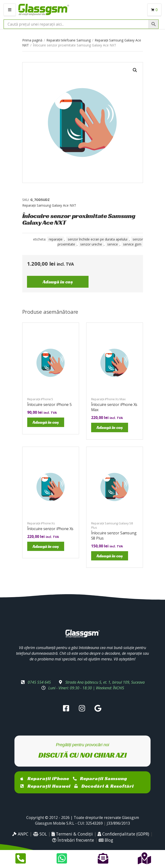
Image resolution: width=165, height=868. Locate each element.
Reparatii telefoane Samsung (69, 40)
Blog (106, 840)
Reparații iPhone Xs (41, 523)
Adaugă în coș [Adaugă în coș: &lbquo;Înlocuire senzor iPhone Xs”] (46, 546)
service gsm (132, 244)
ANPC (20, 834)
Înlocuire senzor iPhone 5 (49, 404)
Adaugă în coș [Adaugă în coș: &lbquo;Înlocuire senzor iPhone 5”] (46, 422)
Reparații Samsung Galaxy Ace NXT (49, 205)
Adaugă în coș (58, 282)
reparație (56, 239)
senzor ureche (91, 244)
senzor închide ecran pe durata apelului (98, 239)
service (113, 244)
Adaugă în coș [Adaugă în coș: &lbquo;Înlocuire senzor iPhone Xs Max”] (110, 427)
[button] (135, 70)
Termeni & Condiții (72, 834)
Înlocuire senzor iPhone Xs (50, 529)
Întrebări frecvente (73, 840)
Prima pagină (32, 40)
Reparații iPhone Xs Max (108, 399)
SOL (40, 834)
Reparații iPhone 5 (40, 399)
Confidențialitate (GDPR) (123, 834)
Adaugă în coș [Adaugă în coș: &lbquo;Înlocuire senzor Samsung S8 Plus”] (110, 556)
